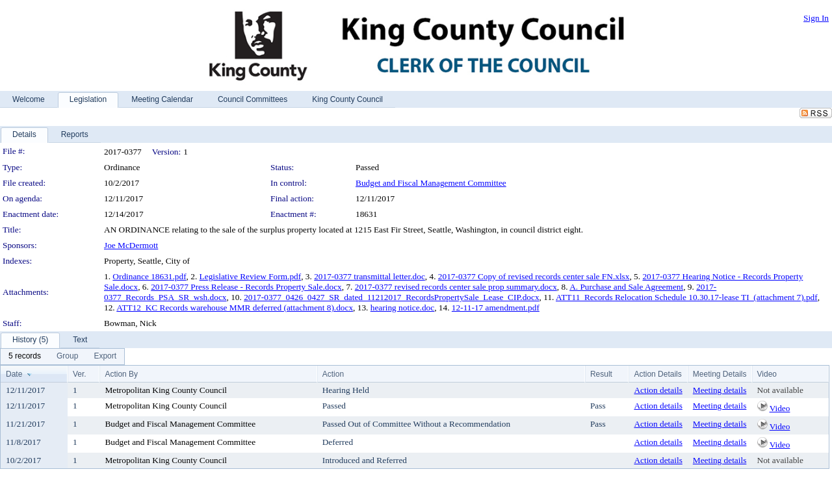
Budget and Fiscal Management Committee (431, 183)
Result (601, 374)
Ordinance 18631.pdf (149, 276)
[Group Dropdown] (67, 357)
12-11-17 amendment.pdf (496, 308)
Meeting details (720, 390)
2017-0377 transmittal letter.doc (370, 276)
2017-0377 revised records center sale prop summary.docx (456, 287)
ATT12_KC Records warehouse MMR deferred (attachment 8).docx (235, 308)
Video (780, 408)
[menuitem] (25, 357)
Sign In (816, 18)
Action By (121, 374)
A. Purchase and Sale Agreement (626, 287)
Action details (658, 390)
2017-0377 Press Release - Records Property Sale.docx (246, 287)
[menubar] (62, 357)
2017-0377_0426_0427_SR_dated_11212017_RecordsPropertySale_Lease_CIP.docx (391, 297)
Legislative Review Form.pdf (251, 276)
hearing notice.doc (402, 308)
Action (333, 374)
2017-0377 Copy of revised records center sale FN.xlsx (534, 276)
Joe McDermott (131, 245)
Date (14, 374)
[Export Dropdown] (105, 357)
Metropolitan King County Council (166, 390)
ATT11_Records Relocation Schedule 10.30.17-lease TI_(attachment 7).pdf (687, 297)
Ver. (80, 374)
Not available (780, 390)
